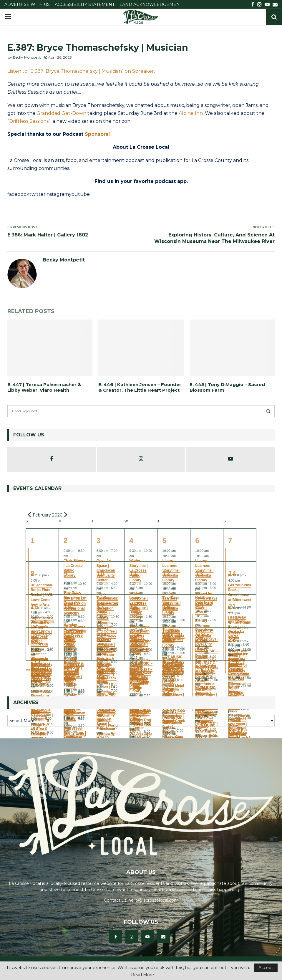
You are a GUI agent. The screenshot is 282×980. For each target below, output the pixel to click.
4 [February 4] (131, 541)
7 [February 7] (230, 541)
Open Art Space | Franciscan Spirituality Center (106, 669)
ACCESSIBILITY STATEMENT (85, 4)
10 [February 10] (101, 573)
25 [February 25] (133, 639)
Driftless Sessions (29, 121)
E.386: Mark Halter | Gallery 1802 (48, 235)
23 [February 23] (68, 639)
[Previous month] (29, 515)
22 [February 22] (35, 639)
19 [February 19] (166, 606)
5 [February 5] (164, 541)
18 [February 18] (133, 606)
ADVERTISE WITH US (27, 4)
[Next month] (66, 515)
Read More (142, 975)
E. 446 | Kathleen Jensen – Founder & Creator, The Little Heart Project (140, 387)
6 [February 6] (197, 541)
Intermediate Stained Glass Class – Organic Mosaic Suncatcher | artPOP (141, 674)
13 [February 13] (199, 573)
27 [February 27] (199, 639)
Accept (266, 968)
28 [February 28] (232, 639)
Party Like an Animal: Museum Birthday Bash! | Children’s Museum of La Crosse (239, 733)
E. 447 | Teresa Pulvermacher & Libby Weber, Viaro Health (44, 387)
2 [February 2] (65, 541)
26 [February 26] (166, 639)
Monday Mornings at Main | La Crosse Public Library (74, 672)
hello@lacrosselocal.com (153, 900)
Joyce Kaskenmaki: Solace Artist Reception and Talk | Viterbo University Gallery (173, 677)
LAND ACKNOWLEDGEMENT (151, 4)
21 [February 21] (232, 606)
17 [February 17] (101, 606)
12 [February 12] (166, 573)
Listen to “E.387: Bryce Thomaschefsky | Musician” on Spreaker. (81, 71)
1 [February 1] (33, 541)
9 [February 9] (65, 573)
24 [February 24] (101, 639)
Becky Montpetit (27, 57)
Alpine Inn (191, 113)
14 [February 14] (232, 573)
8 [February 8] (33, 573)
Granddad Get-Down (61, 113)
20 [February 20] (199, 606)
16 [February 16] (68, 606)
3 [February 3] (98, 541)
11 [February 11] (133, 573)
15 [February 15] (35, 606)
